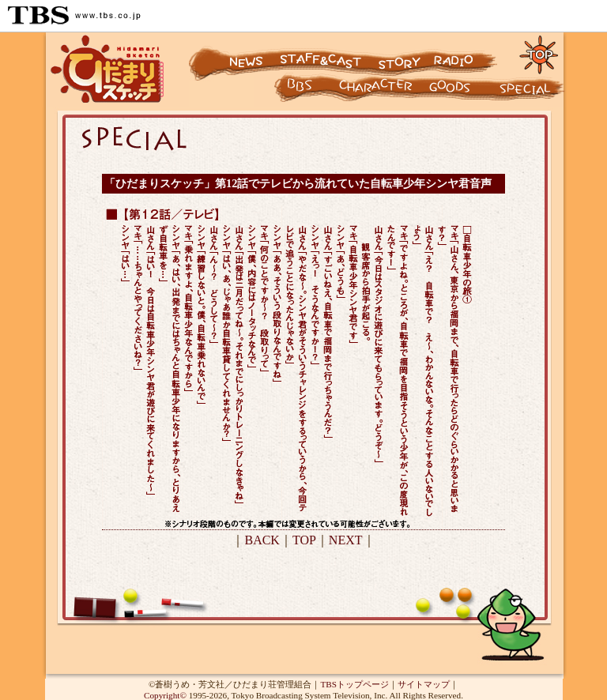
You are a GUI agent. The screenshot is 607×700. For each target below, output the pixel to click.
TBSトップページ (354, 684)
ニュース (232, 54)
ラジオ (469, 54)
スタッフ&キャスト (323, 54)
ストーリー (398, 54)
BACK (262, 540)
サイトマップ (424, 684)
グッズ (460, 91)
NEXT (346, 540)
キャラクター (287, 91)
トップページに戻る (539, 54)
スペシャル (531, 91)
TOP (304, 540)
